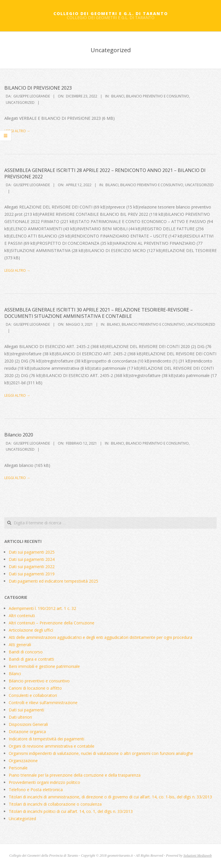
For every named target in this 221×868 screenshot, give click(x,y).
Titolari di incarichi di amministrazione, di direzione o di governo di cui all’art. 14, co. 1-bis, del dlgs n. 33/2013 (110, 797)
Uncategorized (20, 103)
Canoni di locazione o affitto (35, 688)
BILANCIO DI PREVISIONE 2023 (38, 88)
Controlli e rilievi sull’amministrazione (43, 703)
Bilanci (118, 96)
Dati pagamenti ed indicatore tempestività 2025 (53, 581)
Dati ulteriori (20, 717)
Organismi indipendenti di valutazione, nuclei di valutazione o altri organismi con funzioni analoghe (101, 753)
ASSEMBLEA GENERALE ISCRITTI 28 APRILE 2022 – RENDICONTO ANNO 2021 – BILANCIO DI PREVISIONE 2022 (105, 173)
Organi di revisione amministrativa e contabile (52, 746)
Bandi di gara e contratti (31, 659)
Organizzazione (23, 761)
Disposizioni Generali (28, 724)
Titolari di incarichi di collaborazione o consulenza (55, 804)
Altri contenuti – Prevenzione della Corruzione (52, 623)
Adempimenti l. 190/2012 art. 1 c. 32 (42, 608)
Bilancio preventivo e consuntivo (158, 96)
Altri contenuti (22, 616)
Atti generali (20, 645)
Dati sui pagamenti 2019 (32, 574)
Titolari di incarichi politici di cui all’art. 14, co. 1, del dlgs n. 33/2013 (71, 811)
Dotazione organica (27, 732)
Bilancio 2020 (19, 435)
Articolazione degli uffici (31, 630)
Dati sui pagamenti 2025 (32, 552)
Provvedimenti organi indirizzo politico (44, 782)
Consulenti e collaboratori (33, 695)
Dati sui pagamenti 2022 (32, 567)
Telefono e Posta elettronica (36, 790)
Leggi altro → (17, 131)
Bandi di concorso (26, 652)
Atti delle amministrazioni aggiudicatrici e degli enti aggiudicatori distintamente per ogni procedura (100, 637)
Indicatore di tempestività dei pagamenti (46, 739)
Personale (18, 768)
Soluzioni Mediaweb (197, 856)
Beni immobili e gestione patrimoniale (44, 666)
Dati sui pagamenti (26, 710)
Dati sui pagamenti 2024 (32, 559)
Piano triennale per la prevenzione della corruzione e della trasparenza (75, 775)
